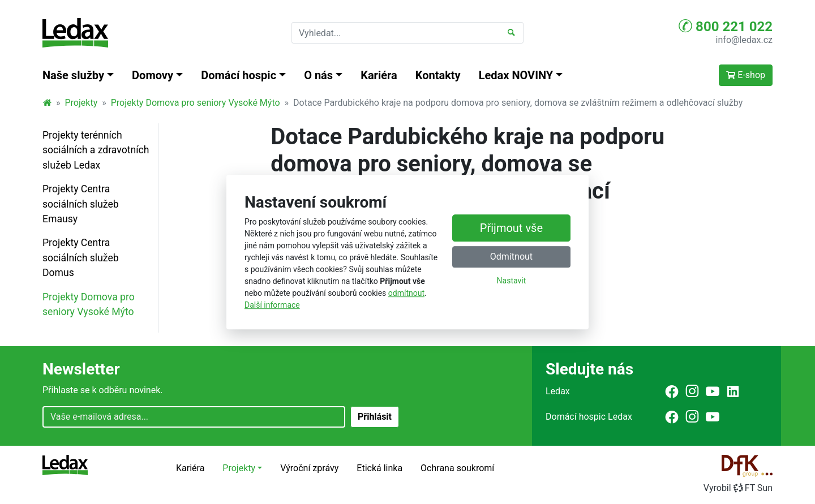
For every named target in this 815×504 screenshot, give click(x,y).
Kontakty (438, 75)
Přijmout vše (511, 228)
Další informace (272, 305)
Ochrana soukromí (457, 468)
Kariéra (379, 75)
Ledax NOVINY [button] (516, 75)
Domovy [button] (153, 75)
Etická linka (379, 468)
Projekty (81, 103)
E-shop (746, 75)
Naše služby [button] (73, 75)
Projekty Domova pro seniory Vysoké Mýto (196, 103)
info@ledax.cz (744, 40)
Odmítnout (511, 257)
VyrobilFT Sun (738, 488)
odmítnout (406, 293)
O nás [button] (318, 75)
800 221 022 (726, 26)
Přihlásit (375, 417)
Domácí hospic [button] (239, 75)
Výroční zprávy (309, 468)
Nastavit (512, 281)
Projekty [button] (239, 468)
